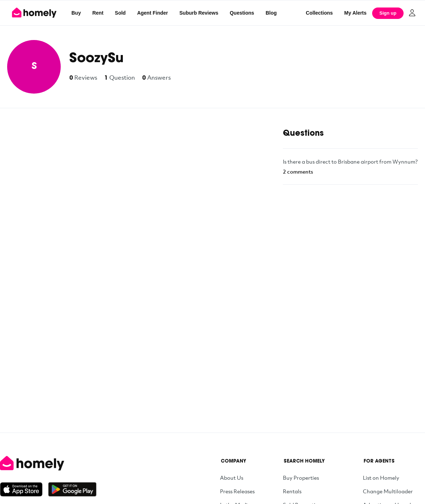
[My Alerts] (356, 13)
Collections (319, 13)
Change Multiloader (388, 491)
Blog (271, 13)
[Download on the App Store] (24, 489)
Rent (98, 13)
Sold (120, 13)
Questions (242, 13)
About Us (232, 478)
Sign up (388, 13)
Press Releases (237, 491)
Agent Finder (152, 13)
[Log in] (412, 13)
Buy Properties (301, 478)
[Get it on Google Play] (72, 489)
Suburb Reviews (199, 13)
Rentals (292, 491)
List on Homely (381, 478)
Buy (76, 13)
